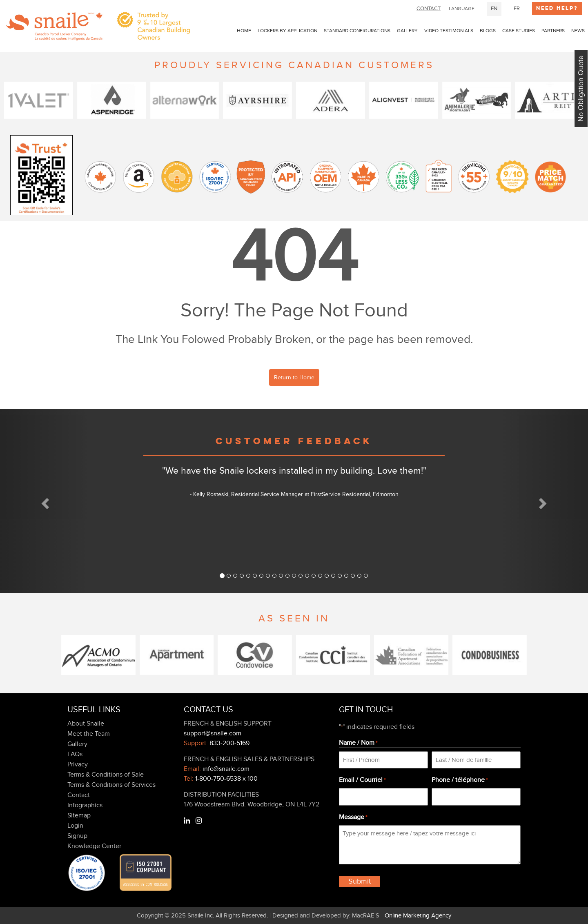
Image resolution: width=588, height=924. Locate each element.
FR (517, 9)
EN (494, 9)
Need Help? (557, 8)
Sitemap (79, 815)
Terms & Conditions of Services (111, 785)
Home (244, 31)
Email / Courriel (362, 780)
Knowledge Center (94, 846)
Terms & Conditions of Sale (106, 775)
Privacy (78, 764)
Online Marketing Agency (418, 915)
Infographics (85, 805)
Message (353, 817)
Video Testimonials (449, 31)
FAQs (75, 754)
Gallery (407, 31)
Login (75, 826)
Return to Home (294, 377)
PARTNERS (553, 31)
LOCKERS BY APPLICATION (287, 31)
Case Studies (519, 31)
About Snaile (86, 724)
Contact (79, 795)
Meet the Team (89, 734)
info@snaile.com (226, 769)
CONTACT (429, 9)
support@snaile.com (213, 733)
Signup (77, 836)
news (578, 31)
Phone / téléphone (460, 780)
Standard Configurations (357, 31)
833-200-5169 (229, 743)
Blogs (488, 31)
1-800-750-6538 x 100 (226, 779)
